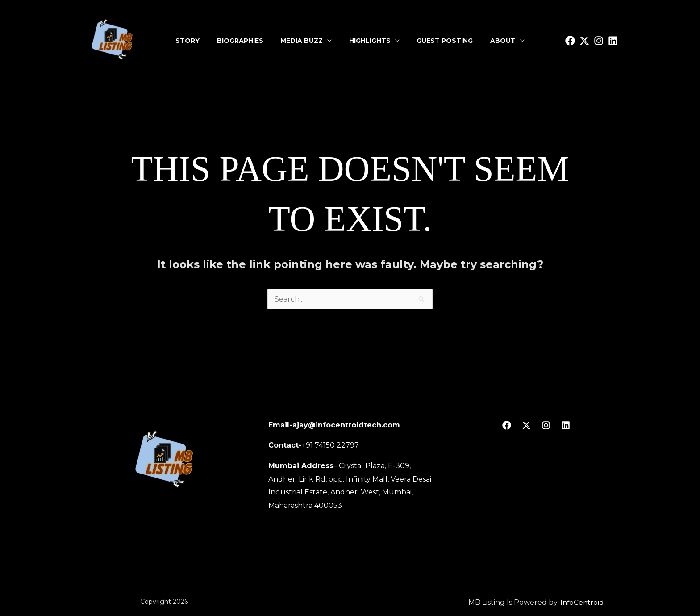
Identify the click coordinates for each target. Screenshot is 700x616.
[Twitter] (584, 41)
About (500, 41)
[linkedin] (613, 41)
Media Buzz (302, 41)
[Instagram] (599, 41)
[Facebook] (507, 425)
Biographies (242, 41)
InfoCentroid (582, 602)
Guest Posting (443, 41)
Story (191, 41)
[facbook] (570, 41)
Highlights (369, 41)
